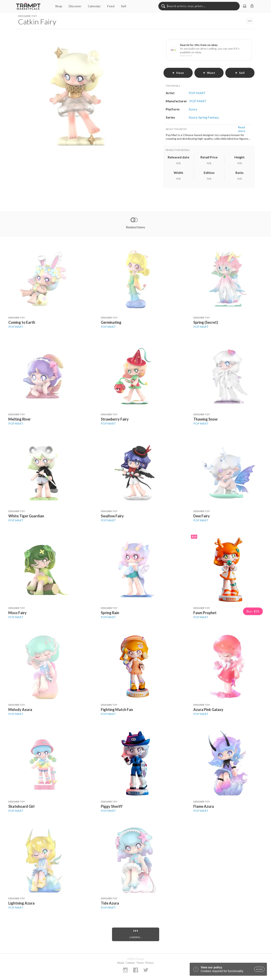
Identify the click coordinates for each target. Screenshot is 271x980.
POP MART (16, 327)
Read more (242, 129)
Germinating (111, 322)
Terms (140, 963)
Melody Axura (20, 710)
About (121, 963)
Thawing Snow (205, 419)
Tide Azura (110, 903)
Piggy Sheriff (112, 806)
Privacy (150, 963)
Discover (75, 6)
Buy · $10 (253, 611)
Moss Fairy (17, 613)
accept (259, 969)
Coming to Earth (22, 322)
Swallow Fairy (112, 516)
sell (240, 73)
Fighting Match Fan (117, 710)
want (209, 73)
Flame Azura (204, 806)
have (178, 73)
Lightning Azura (21, 903)
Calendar (94, 6)
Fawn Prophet (205, 613)
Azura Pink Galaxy (208, 710)
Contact (130, 963)
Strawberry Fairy (115, 419)
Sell (124, 6)
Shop (59, 6)
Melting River (20, 419)
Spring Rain (110, 613)
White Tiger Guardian (26, 516)
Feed (111, 6)
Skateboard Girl (21, 806)
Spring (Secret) (206, 322)
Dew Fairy (202, 516)
